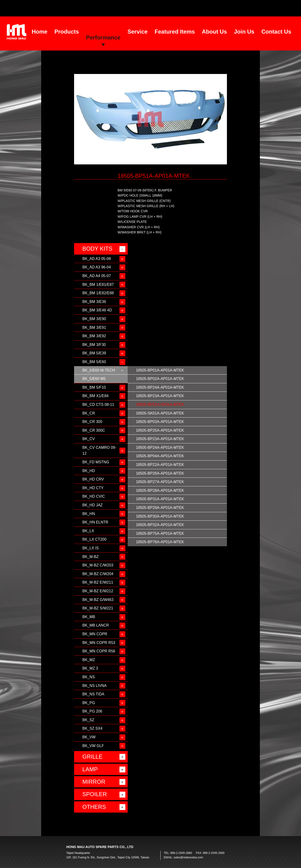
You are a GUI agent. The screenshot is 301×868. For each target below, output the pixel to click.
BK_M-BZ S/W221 (98, 608)
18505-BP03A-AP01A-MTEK (160, 422)
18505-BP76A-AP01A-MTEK (160, 542)
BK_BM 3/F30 (94, 345)
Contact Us (276, 32)
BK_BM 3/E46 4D (97, 310)
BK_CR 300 (92, 422)
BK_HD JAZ (92, 505)
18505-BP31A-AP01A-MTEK (160, 499)
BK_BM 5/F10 (94, 387)
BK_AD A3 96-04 (97, 267)
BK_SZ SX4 (92, 728)
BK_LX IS (90, 548)
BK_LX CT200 (94, 539)
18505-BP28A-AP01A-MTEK (160, 490)
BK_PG (89, 703)
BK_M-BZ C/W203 (98, 565)
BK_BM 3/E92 (94, 336)
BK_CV (88, 439)
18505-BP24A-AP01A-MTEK (160, 387)
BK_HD (89, 471)
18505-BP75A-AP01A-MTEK (160, 533)
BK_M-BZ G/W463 (98, 600)
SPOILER (95, 794)
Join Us (244, 32)
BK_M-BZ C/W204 (98, 574)
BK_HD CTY (93, 488)
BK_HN (89, 514)
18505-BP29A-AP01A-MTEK (160, 508)
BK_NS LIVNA (94, 686)
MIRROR (94, 782)
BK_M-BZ (90, 557)
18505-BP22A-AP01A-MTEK (160, 465)
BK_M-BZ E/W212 (98, 591)
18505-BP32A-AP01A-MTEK (160, 525)
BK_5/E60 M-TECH (99, 370)
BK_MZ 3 (90, 668)
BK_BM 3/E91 (94, 327)
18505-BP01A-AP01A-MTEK (160, 370)
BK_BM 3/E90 (94, 319)
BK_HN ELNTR (95, 522)
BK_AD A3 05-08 (97, 259)
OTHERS (94, 807)
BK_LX (88, 531)
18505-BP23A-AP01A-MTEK (160, 396)
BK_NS (88, 677)
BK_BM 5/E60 (94, 362)
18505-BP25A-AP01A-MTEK (160, 430)
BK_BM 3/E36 (94, 302)
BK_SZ (88, 720)
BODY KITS (97, 249)
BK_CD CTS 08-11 (98, 405)
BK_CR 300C (94, 430)
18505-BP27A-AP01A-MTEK (160, 482)
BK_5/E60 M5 (94, 379)
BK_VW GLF (93, 746)
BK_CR (89, 413)
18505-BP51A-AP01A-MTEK (160, 405)
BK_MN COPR (95, 634)
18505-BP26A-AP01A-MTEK (160, 473)
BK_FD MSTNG (96, 462)
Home (40, 32)
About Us (214, 32)
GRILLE (92, 757)
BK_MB (89, 617)
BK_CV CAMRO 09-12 (99, 451)
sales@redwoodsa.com (188, 857)
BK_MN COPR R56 (99, 651)
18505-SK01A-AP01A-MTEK (160, 413)
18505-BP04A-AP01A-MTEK (160, 456)
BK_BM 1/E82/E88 (98, 293)
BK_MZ (89, 660)
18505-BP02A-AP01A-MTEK (160, 379)
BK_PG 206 (92, 711)
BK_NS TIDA (93, 694)
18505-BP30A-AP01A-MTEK (160, 516)
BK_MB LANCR (96, 625)
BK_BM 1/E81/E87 (98, 285)
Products (67, 32)
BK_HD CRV (93, 479)
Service (137, 32)
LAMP (90, 769)
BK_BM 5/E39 (94, 353)
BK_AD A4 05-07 (97, 276)
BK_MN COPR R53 (99, 643)
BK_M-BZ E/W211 (98, 582)
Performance (103, 37)
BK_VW (89, 737)
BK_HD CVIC (94, 496)
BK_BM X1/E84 (95, 396)
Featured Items (175, 32)
